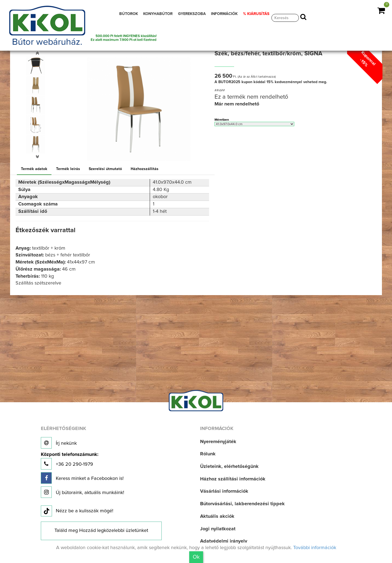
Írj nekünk (59, 443)
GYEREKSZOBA (192, 14)
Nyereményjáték (218, 442)
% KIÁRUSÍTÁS (256, 14)
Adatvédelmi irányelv (224, 541)
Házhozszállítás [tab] (145, 169)
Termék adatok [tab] (34, 169)
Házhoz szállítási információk (233, 479)
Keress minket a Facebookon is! (82, 478)
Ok (196, 557)
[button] (37, 53)
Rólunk (208, 454)
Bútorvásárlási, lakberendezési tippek (242, 504)
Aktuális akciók (217, 516)
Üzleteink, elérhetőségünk (229, 467)
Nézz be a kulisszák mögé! (77, 511)
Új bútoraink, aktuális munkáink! (82, 492)
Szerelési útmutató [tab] (105, 169)
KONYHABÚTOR (158, 14)
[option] (37, 66)
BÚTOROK (129, 14)
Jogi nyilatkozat (218, 529)
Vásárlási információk (224, 491)
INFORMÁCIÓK (224, 14)
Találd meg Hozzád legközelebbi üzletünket (101, 531)
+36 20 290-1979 (70, 461)
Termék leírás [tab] (68, 169)
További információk (315, 548)
